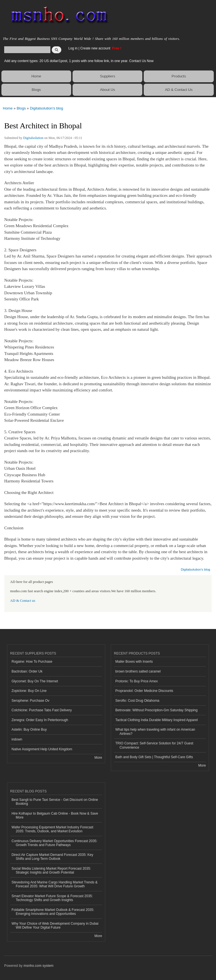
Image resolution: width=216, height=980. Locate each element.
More (98, 758)
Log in (73, 48)
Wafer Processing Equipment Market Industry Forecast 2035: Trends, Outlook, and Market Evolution (52, 829)
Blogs (36, 90)
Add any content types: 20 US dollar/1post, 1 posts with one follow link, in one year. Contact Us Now (79, 61)
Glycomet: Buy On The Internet (35, 681)
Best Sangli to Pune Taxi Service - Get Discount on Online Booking (55, 802)
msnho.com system (39, 966)
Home (36, 76)
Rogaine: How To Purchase (32, 662)
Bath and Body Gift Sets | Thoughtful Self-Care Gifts (154, 757)
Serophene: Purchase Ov (31, 701)
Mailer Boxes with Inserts (134, 662)
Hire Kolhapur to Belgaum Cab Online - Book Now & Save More (55, 815)
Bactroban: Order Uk (27, 671)
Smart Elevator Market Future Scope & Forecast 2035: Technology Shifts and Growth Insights (52, 898)
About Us (108, 90)
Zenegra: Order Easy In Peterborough (40, 720)
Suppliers (107, 76)
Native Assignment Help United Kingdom (42, 749)
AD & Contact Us (179, 90)
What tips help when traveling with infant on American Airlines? (155, 731)
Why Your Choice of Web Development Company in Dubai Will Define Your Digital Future (55, 926)
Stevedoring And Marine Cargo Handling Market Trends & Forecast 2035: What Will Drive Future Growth (55, 884)
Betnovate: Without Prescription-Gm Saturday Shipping (156, 710)
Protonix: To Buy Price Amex (137, 681)
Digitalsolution (33, 138)
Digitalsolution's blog (46, 108)
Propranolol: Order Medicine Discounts (144, 691)
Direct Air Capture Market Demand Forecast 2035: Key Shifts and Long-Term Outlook (52, 857)
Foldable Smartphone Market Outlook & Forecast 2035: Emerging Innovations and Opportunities (53, 912)
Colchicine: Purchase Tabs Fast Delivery (42, 710)
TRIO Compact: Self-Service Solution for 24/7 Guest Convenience (154, 745)
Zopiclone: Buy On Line (29, 691)
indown (17, 739)
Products (179, 76)
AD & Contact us (23, 601)
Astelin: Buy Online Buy (29, 730)
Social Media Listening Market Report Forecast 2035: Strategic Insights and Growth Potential (51, 870)
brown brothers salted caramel (138, 671)
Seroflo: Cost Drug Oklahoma (137, 701)
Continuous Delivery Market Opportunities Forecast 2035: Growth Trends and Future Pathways (54, 843)
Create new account (96, 48)
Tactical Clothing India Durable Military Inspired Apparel (157, 720)
